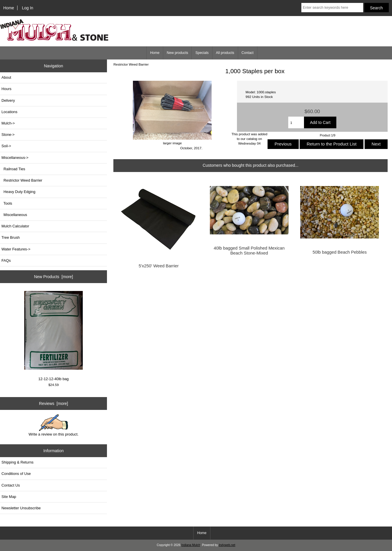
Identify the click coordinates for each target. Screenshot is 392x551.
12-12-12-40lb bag (53, 336)
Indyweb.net (227, 545)
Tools (7, 203)
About (6, 77)
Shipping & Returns (17, 462)
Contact (248, 53)
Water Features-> (16, 249)
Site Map (9, 497)
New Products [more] (54, 277)
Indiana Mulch (191, 545)
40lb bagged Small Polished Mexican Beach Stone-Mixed (249, 250)
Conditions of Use (16, 474)
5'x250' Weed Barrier (159, 266)
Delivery (8, 100)
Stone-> (8, 135)
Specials (202, 53)
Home (9, 8)
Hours (6, 89)
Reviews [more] (54, 403)
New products (177, 53)
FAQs (6, 260)
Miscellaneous (14, 215)
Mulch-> (8, 123)
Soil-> (6, 146)
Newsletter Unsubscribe (21, 508)
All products (225, 53)
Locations (9, 112)
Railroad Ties (13, 169)
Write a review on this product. (53, 425)
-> (15, 158)
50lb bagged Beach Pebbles (340, 252)
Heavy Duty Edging (18, 192)
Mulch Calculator (15, 226)
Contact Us (11, 485)
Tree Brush (11, 237)
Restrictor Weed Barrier (131, 64)
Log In (28, 8)
